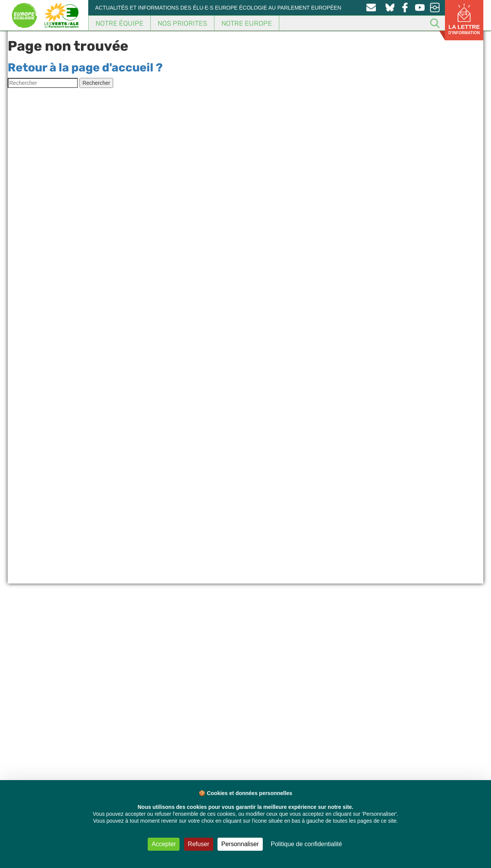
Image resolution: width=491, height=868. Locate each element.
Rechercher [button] (96, 83)
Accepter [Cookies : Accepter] (164, 844)
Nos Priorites (182, 23)
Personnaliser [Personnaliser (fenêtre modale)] (240, 844)
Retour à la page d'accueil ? (85, 68)
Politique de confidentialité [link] (306, 844)
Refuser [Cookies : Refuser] (199, 844)
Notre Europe (247, 23)
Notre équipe (119, 23)
